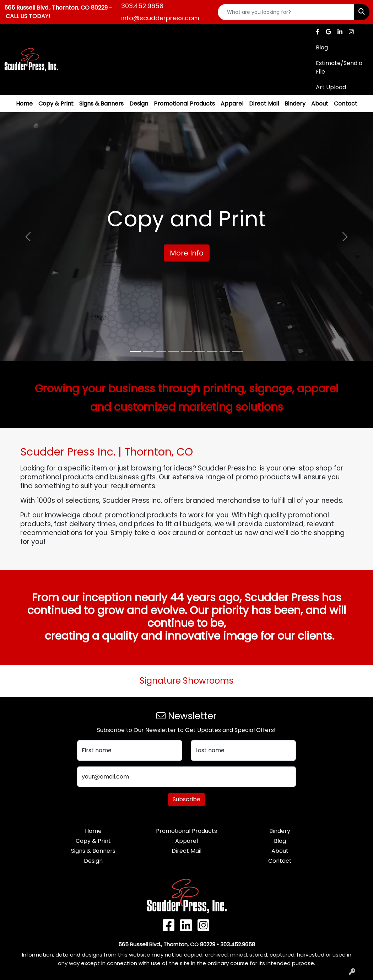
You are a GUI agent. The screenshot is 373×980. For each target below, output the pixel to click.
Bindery (295, 104)
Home (24, 104)
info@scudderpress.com (160, 18)
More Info (187, 253)
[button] (28, 237)
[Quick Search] (286, 12)
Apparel (232, 104)
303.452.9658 (142, 6)
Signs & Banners (101, 104)
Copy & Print (56, 104)
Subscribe (186, 799)
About (320, 104)
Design (139, 104)
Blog (280, 841)
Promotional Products (184, 104)
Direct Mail (264, 104)
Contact (346, 104)
